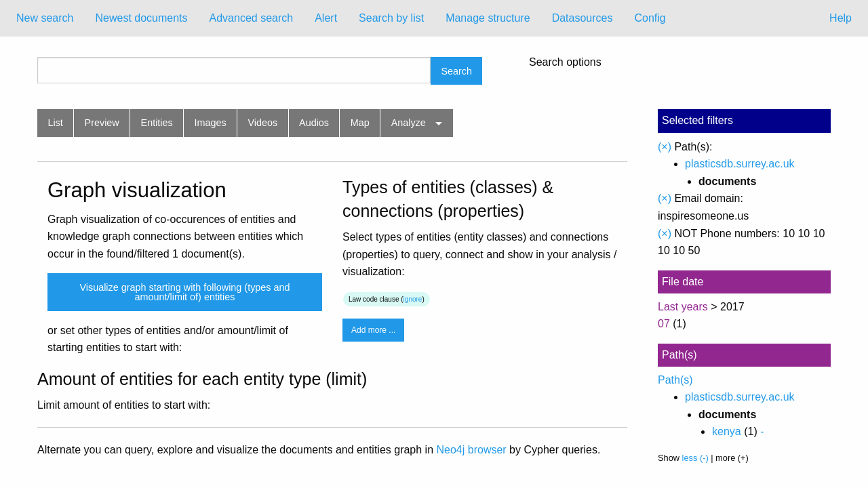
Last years (683, 307)
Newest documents (141, 18)
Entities (157, 123)
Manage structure (488, 18)
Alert (326, 18)
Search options (565, 62)
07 (664, 324)
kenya (727, 431)
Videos (263, 123)
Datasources (583, 18)
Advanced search (252, 18)
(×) (665, 147)
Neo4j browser (472, 450)
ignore (413, 299)
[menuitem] (45, 18)
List (55, 123)
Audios (314, 123)
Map (360, 123)
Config (650, 18)
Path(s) (675, 380)
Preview (102, 123)
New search (45, 18)
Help (841, 18)
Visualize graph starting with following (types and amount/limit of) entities (184, 292)
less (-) (695, 458)
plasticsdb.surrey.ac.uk (740, 164)
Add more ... (373, 330)
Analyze (409, 123)
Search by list (391, 18)
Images (211, 123)
